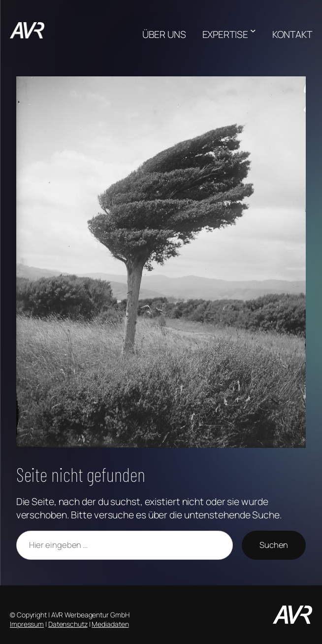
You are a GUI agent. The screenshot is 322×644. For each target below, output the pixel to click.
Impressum (27, 624)
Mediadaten (110, 624)
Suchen (274, 545)
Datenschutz (68, 624)
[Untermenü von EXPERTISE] (253, 31)
